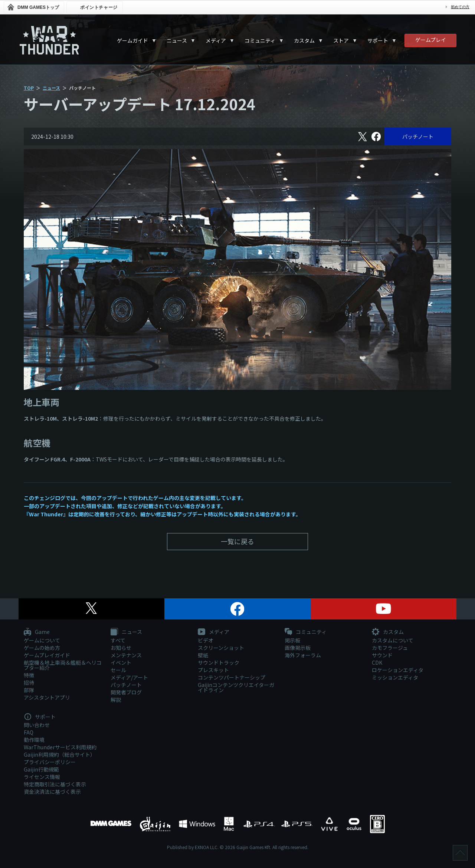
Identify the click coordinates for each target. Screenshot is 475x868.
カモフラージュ (390, 648)
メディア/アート (129, 677)
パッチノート (418, 137)
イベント (121, 662)
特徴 (29, 675)
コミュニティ (260, 40)
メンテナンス (126, 655)
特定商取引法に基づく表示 (55, 784)
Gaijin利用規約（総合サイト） (60, 754)
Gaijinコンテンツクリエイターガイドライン (236, 687)
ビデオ (206, 640)
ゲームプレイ (431, 40)
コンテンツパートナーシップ (232, 677)
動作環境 (34, 740)
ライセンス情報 (42, 777)
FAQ (29, 732)
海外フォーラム (303, 655)
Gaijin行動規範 (41, 769)
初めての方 (460, 7)
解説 (116, 700)
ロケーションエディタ (398, 670)
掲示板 (292, 640)
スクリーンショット (221, 648)
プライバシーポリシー (50, 762)
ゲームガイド (132, 40)
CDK (377, 662)
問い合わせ (37, 725)
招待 (29, 683)
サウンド (382, 655)
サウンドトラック (219, 662)
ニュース (177, 40)
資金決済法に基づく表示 (52, 792)
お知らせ (121, 648)
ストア (341, 40)
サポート (378, 40)
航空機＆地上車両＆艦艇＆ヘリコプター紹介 (63, 665)
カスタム (304, 40)
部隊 (29, 690)
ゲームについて (42, 640)
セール (118, 670)
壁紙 (203, 655)
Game (37, 632)
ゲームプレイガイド (47, 655)
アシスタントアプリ (47, 697)
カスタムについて (393, 640)
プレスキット (213, 670)
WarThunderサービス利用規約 (60, 747)
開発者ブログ (126, 692)
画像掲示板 (298, 648)
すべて (118, 640)
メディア (216, 40)
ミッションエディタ (395, 677)
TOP (29, 88)
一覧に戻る (237, 541)
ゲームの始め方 (42, 648)
